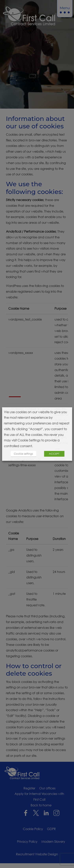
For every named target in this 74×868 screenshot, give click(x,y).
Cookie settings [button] (23, 454)
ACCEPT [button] (54, 454)
